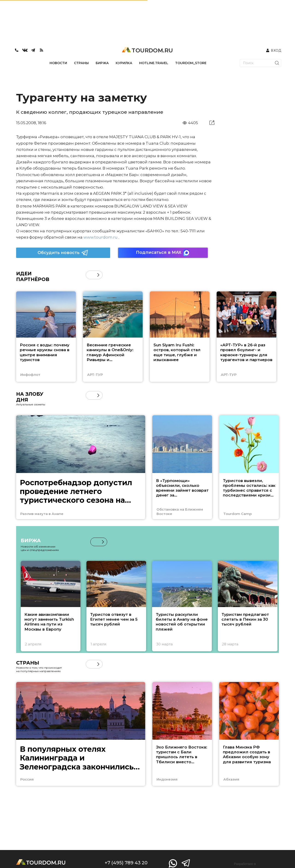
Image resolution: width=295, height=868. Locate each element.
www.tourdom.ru (100, 237)
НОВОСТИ (58, 63)
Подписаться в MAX (163, 253)
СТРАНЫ (81, 63)
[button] (98, 275)
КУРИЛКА (124, 63)
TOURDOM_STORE (191, 63)
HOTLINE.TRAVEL (154, 63)
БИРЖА (102, 63)
